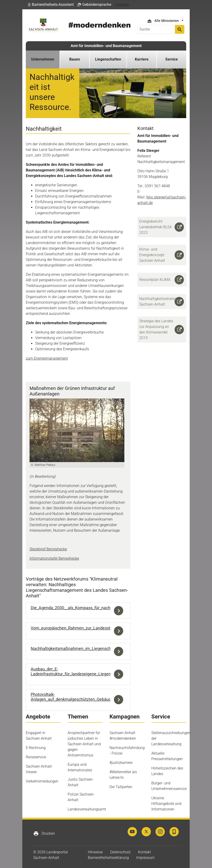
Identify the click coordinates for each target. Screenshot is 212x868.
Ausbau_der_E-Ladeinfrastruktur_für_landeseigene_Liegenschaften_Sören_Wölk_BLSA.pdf (100, 672)
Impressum (145, 858)
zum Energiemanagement (47, 358)
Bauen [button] (75, 59)
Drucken (44, 834)
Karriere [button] (142, 59)
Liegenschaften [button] (108, 59)
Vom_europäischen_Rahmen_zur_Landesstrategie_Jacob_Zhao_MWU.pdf (99, 628)
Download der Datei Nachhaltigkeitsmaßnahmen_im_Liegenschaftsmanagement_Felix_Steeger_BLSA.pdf (120, 651)
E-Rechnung (36, 748)
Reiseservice (36, 757)
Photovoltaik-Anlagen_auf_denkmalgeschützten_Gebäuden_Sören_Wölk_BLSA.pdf (95, 697)
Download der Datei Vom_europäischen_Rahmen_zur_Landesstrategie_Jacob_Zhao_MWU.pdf (120, 631)
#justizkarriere (121, 763)
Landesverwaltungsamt (87, 809)
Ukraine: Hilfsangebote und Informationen (166, 804)
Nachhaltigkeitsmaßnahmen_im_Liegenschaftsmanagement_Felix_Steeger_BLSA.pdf (110, 648)
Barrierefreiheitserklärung (108, 858)
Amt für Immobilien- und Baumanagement (106, 46)
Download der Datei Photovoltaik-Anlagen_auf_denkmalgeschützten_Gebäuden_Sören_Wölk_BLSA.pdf (120, 700)
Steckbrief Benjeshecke (48, 549)
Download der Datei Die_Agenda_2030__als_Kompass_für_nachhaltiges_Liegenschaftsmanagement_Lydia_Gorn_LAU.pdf (120, 611)
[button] (51, 5)
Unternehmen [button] (43, 59)
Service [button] (172, 59)
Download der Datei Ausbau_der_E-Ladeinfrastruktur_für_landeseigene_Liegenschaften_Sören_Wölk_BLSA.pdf (120, 674)
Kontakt (144, 852)
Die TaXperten (121, 787)
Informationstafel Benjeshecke (54, 558)
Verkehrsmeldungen (42, 781)
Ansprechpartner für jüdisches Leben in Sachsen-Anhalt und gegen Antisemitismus (84, 744)
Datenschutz (120, 852)
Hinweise (95, 852)
